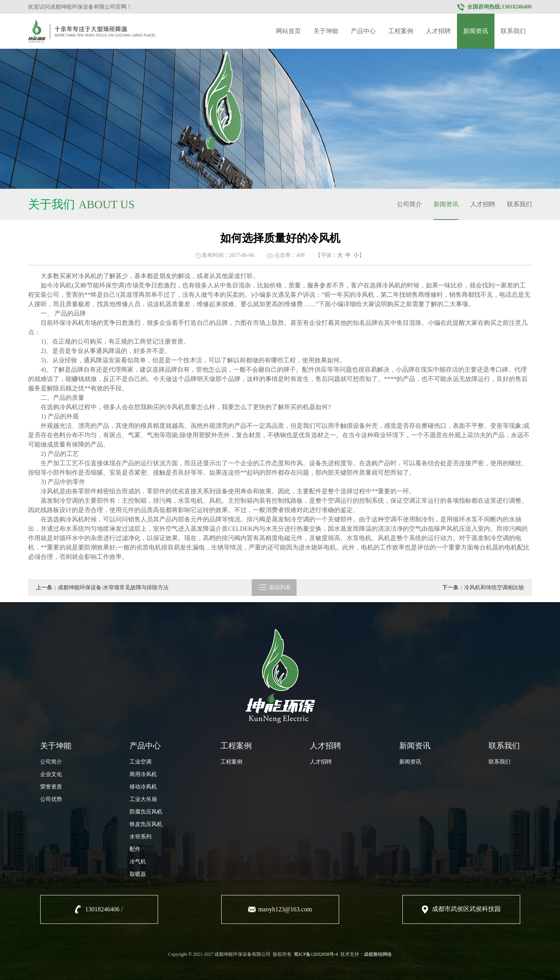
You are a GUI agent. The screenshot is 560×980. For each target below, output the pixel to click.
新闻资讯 (476, 31)
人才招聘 (438, 31)
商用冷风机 (143, 774)
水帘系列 (140, 837)
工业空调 (140, 762)
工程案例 (401, 31)
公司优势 (51, 799)
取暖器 (138, 874)
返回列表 (274, 587)
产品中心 (363, 31)
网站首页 (288, 31)
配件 (135, 849)
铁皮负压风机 (146, 824)
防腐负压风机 (146, 812)
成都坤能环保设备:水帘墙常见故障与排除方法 (113, 587)
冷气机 (138, 862)
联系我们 (513, 31)
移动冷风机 (143, 787)
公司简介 (409, 204)
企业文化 (51, 774)
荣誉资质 (51, 787)
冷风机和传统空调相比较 (494, 587)
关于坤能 (326, 31)
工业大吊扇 (143, 799)
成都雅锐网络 (378, 954)
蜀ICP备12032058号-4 (316, 954)
